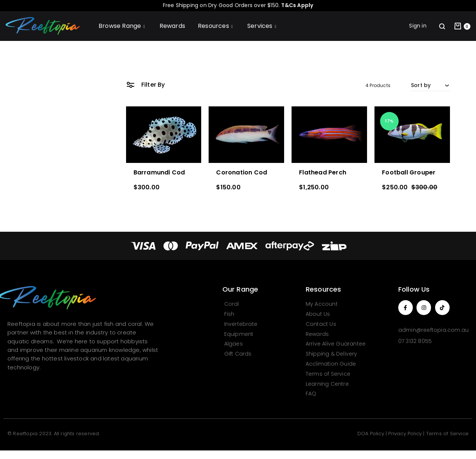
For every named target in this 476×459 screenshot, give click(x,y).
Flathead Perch (323, 172)
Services (263, 26)
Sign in (418, 26)
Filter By (146, 84)
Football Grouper (409, 172)
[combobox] (430, 85)
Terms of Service (447, 434)
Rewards (172, 26)
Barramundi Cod (159, 172)
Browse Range (123, 26)
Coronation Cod (242, 172)
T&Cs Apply (297, 5)
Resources (216, 26)
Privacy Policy (405, 434)
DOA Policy (371, 434)
